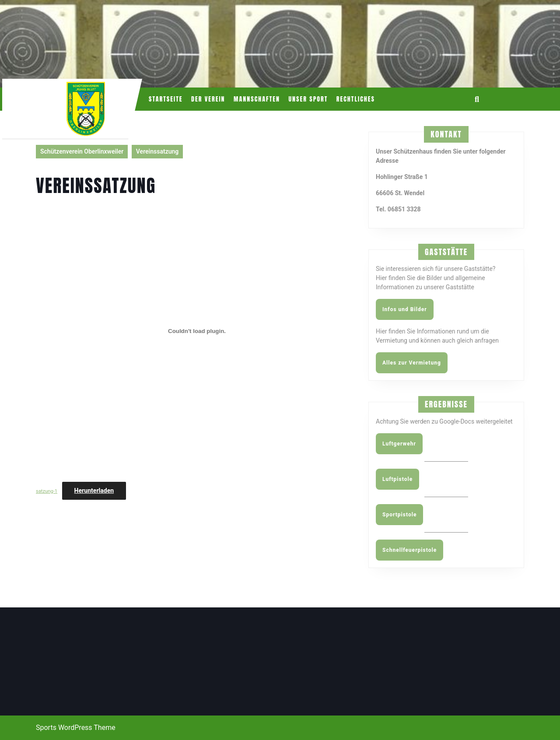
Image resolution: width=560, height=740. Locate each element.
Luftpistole (397, 479)
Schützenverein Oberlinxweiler (82, 151)
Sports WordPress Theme (76, 728)
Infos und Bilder (405, 309)
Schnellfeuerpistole (409, 550)
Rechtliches (356, 99)
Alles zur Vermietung (412, 363)
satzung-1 (47, 491)
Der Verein (208, 99)
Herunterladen (94, 491)
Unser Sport (308, 99)
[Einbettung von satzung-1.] (197, 331)
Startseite (166, 99)
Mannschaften (257, 99)
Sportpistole (399, 515)
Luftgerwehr (399, 444)
